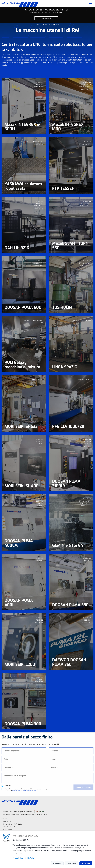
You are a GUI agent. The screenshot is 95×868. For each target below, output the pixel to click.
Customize (71, 863)
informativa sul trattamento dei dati (24, 791)
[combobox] (71, 759)
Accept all (86, 863)
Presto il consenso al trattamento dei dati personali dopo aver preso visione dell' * (27, 790)
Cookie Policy (29, 858)
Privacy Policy (18, 858)
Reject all (57, 863)
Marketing (8, 786)
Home (38, 24)
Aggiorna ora (46, 18)
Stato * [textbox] (54, 759)
